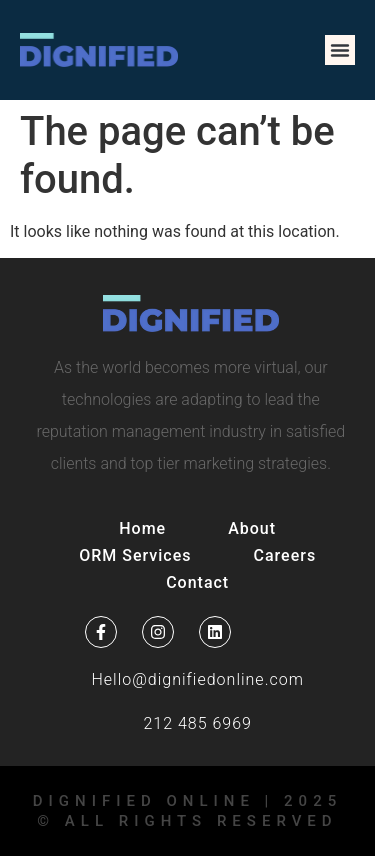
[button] (340, 50)
